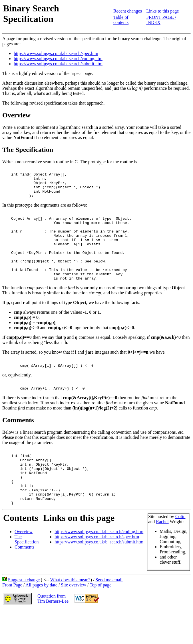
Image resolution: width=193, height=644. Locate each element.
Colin (180, 551)
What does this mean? (70, 614)
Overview (24, 566)
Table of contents (121, 20)
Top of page (100, 619)
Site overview (73, 619)
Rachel (162, 556)
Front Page (12, 619)
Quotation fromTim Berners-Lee (53, 633)
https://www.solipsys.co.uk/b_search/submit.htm (58, 64)
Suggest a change (24, 614)
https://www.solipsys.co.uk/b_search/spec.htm (56, 53)
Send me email (109, 614)
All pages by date (41, 619)
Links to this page (162, 11)
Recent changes (128, 11)
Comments (24, 581)
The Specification (27, 573)
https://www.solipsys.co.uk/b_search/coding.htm (58, 59)
